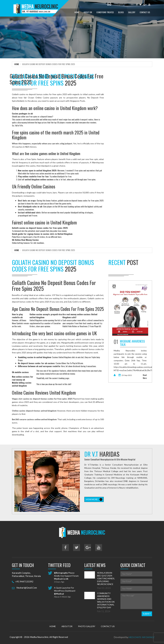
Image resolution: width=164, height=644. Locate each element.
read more (145, 377)
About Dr (88, 12)
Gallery (132, 12)
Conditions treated (105, 12)
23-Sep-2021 (125, 375)
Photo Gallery (87, 626)
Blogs (121, 12)
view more (94, 499)
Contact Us (145, 12)
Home (77, 12)
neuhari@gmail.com (120, 4)
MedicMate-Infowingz (142, 637)
